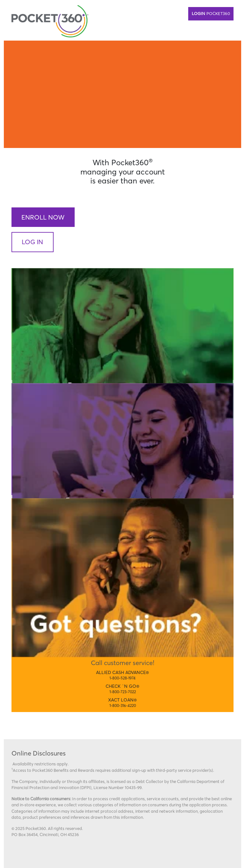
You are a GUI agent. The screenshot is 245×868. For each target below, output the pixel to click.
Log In (32, 242)
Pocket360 (211, 13)
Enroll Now (43, 217)
